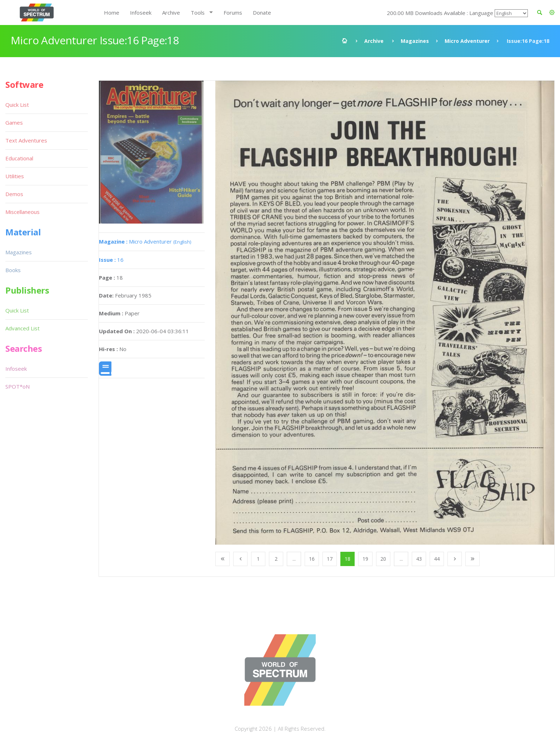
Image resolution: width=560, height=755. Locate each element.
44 (437, 559)
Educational (19, 158)
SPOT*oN (17, 386)
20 (383, 559)
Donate (262, 12)
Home (112, 12)
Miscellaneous (22, 212)
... (294, 559)
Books (13, 270)
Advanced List (22, 328)
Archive (171, 12)
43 (419, 559)
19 (365, 559)
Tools (198, 12)
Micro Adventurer (467, 41)
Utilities (15, 176)
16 (111, 260)
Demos (14, 194)
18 (347, 559)
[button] (552, 12)
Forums (233, 12)
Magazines (415, 41)
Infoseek (141, 12)
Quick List (17, 105)
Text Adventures (26, 140)
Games (14, 122)
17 (330, 559)
